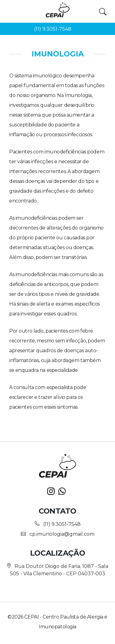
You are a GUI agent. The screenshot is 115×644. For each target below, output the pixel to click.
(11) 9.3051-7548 (53, 29)
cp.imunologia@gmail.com (62, 534)
